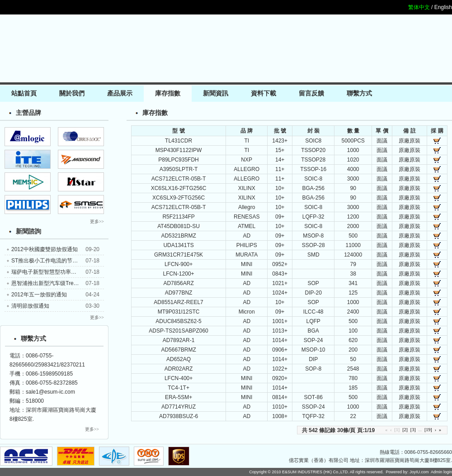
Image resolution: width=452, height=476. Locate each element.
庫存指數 (168, 93)
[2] (405, 430)
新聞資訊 (216, 93)
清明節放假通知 (30, 306)
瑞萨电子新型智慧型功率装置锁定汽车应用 (63, 272)
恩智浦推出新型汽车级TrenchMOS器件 (58, 283)
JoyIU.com (419, 472)
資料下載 (264, 93)
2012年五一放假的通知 (39, 295)
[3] (413, 430)
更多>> (97, 221)
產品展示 (120, 93)
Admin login (441, 472)
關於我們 (72, 93)
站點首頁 (24, 93)
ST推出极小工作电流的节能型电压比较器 (61, 261)
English (443, 7)
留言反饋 (311, 93)
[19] (428, 430)
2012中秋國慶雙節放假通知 (45, 249)
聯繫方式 (359, 93)
